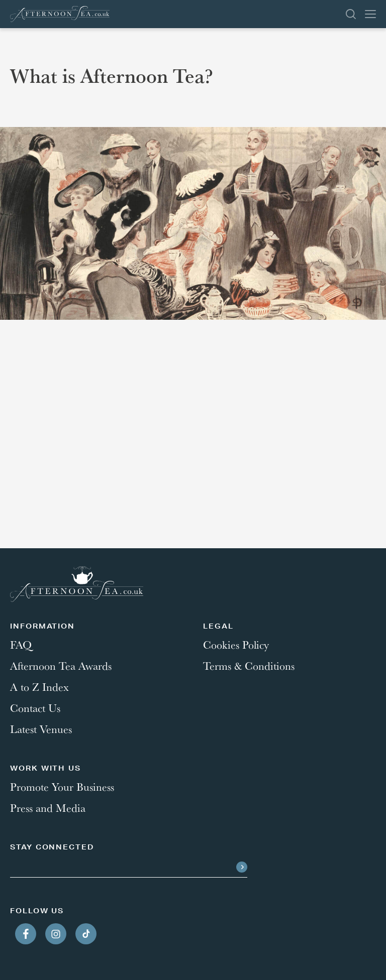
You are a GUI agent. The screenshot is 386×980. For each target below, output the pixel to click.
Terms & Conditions (249, 666)
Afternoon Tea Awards (61, 666)
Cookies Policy (236, 645)
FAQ (21, 645)
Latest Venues (41, 729)
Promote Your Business (62, 787)
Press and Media (48, 808)
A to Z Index (39, 687)
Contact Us (35, 708)
